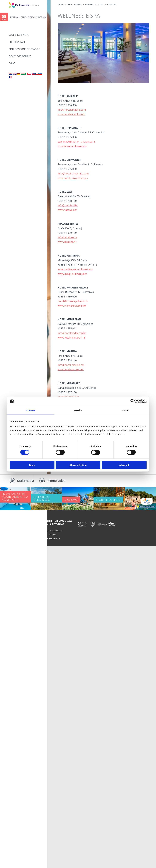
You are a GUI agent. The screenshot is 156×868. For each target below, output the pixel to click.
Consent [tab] (31, 410)
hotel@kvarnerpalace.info (73, 301)
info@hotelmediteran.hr (72, 333)
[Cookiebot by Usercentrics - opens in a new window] (133, 401)
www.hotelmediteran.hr (71, 338)
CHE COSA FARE (17, 42)
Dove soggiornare (20, 56)
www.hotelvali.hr (67, 210)
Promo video (56, 481)
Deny (32, 465)
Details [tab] (78, 410)
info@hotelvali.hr (68, 205)
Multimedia (25, 481)
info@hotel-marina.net (71, 365)
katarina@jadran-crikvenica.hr (75, 269)
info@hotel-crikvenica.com (73, 174)
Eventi (12, 63)
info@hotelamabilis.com (72, 110)
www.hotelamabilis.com (71, 114)
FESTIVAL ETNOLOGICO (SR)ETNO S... (29, 17)
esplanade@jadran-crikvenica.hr (76, 142)
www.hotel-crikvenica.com (73, 178)
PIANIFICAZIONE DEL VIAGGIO (24, 49)
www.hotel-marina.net (71, 369)
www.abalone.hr (67, 242)
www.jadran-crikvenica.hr (72, 146)
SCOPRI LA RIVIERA (19, 35)
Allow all (124, 465)
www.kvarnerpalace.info (72, 306)
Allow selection (78, 465)
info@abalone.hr (67, 237)
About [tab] (125, 410)
